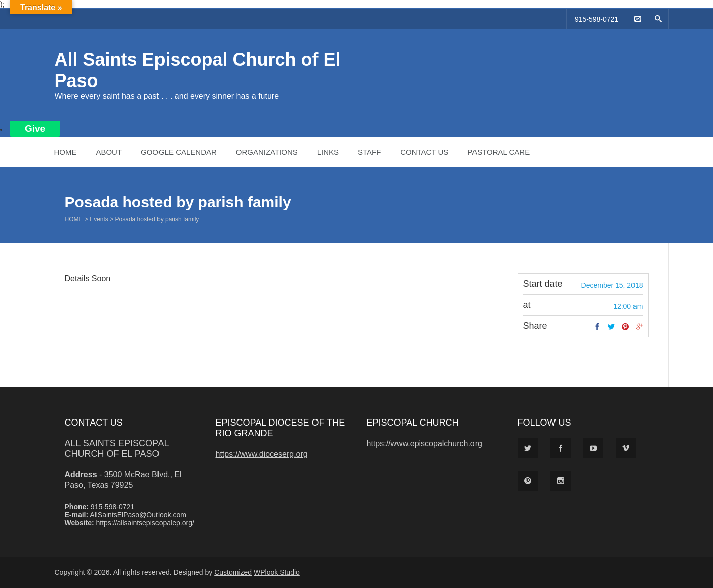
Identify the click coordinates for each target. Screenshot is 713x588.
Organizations (267, 152)
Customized (233, 572)
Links (328, 152)
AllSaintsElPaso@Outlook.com (138, 515)
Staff (369, 152)
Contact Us (424, 152)
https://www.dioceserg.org (262, 454)
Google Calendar (179, 152)
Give (35, 129)
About (109, 152)
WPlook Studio (277, 572)
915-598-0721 (597, 19)
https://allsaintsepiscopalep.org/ (145, 523)
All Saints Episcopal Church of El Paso (117, 448)
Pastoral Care (499, 152)
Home (66, 152)
